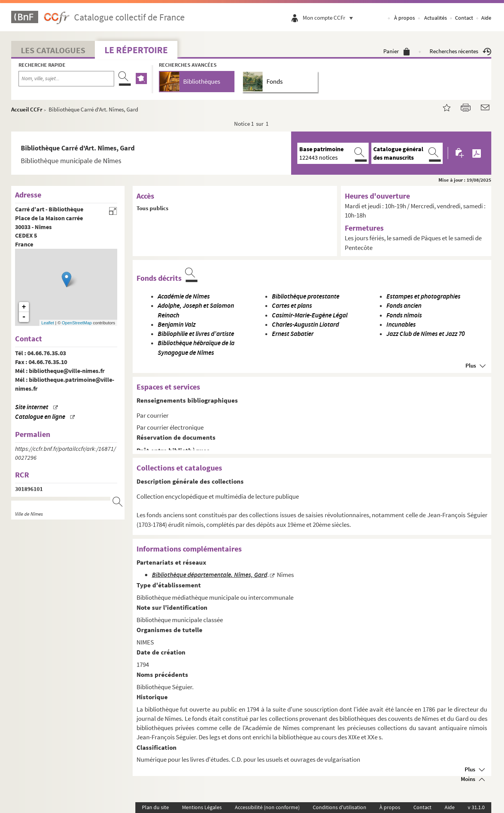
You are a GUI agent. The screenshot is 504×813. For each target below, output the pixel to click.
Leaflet (48, 323)
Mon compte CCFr (330, 18)
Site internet (32, 407)
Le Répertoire (136, 50)
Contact (464, 18)
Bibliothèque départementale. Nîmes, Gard (210, 575)
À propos (405, 18)
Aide (486, 18)
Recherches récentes (460, 51)
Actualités (436, 18)
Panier (397, 51)
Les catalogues (53, 50)
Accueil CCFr (27, 109)
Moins (468, 779)
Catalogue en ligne (40, 417)
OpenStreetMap (77, 323)
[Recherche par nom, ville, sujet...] (66, 79)
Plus (471, 365)
